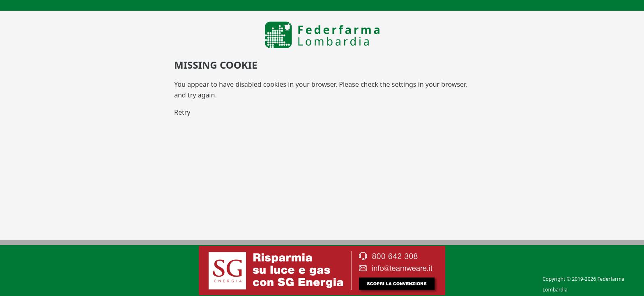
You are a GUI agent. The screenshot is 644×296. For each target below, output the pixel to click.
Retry (182, 112)
